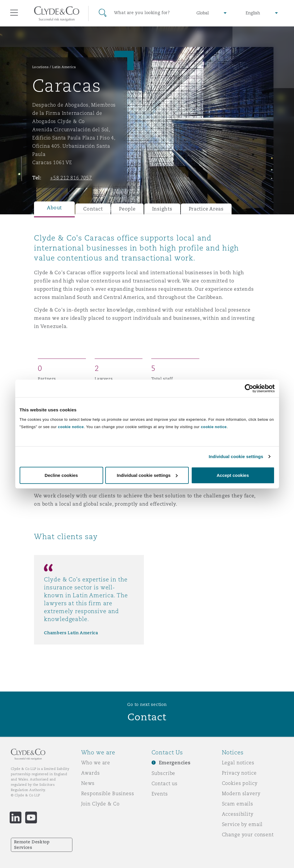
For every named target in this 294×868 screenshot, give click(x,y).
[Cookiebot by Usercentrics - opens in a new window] (249, 388)
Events (160, 794)
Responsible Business (108, 793)
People (127, 209)
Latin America (64, 67)
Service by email (242, 824)
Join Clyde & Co (100, 804)
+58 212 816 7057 (71, 178)
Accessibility (238, 814)
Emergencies (175, 763)
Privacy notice (239, 773)
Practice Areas (206, 209)
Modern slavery (241, 793)
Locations (41, 67)
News (88, 783)
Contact (93, 209)
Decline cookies (61, 475)
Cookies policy (240, 783)
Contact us (165, 783)
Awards (91, 773)
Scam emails (238, 804)
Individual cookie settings (236, 456)
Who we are (96, 763)
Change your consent (248, 835)
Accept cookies (233, 475)
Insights (162, 209)
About (54, 208)
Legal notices (238, 763)
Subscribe (164, 773)
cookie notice (71, 427)
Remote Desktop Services (32, 845)
